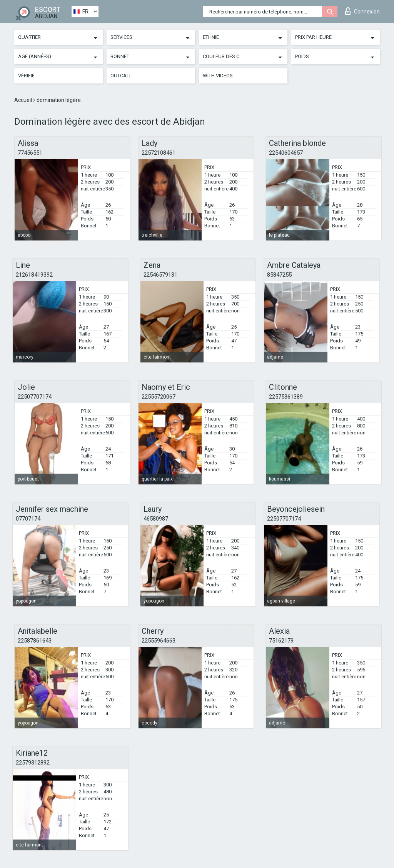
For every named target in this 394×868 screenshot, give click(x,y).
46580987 (156, 519)
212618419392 (34, 275)
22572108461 (159, 153)
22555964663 (159, 641)
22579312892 (33, 763)
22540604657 (286, 153)
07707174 (28, 519)
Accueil (24, 100)
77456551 (30, 153)
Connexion (362, 11)
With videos (218, 76)
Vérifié (26, 76)
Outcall (121, 76)
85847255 (279, 275)
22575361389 (286, 397)
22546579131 (160, 275)
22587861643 (35, 641)
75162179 (281, 641)
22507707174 (35, 397)
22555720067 (159, 397)
